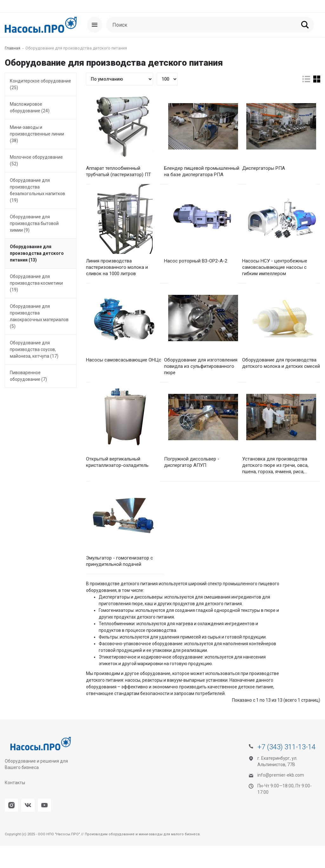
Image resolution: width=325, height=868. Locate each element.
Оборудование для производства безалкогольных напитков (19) (37, 190)
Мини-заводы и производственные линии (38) (37, 134)
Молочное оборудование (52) (36, 160)
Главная (13, 48)
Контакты (15, 805)
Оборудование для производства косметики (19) (36, 283)
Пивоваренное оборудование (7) (28, 376)
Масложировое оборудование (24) (30, 107)
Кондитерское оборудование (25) (40, 84)
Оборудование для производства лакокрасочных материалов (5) (39, 316)
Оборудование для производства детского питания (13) (37, 253)
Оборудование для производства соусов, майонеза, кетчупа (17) (34, 349)
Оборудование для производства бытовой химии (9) (34, 223)
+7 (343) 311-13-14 (286, 769)
